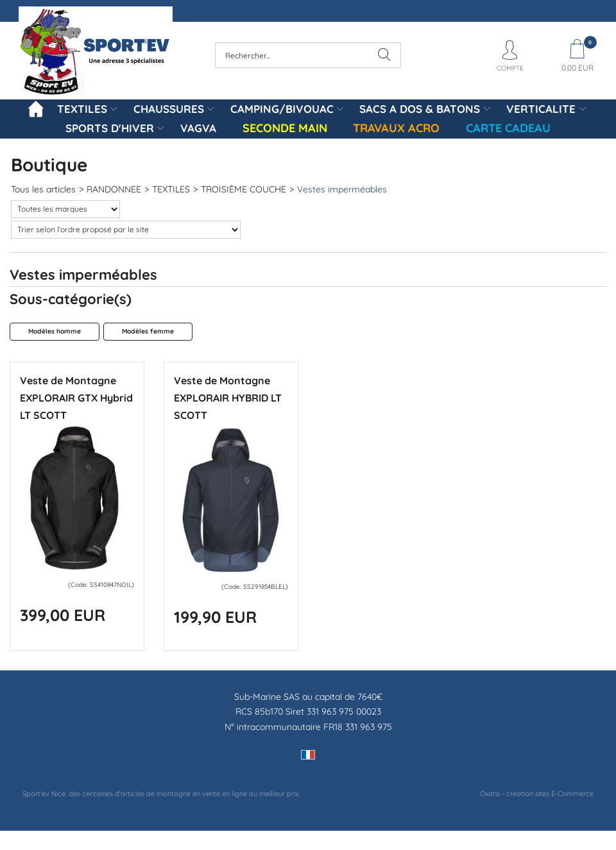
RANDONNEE (114, 189)
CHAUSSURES (169, 109)
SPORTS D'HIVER (110, 128)
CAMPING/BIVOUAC (282, 109)
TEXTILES (82, 109)
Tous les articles (43, 189)
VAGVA (198, 128)
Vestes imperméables (342, 189)
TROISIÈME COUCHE (244, 189)
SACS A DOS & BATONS (420, 109)
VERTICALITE (541, 109)
